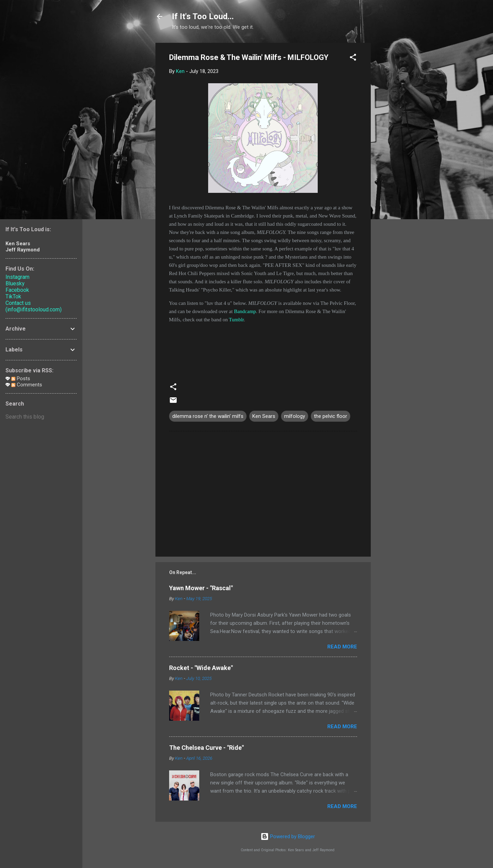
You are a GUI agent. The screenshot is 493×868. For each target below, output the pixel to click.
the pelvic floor (331, 416)
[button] (353, 58)
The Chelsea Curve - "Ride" (206, 748)
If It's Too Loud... (203, 16)
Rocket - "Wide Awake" (201, 668)
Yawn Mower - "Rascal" (201, 588)
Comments (27, 385)
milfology (295, 416)
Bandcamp (245, 311)
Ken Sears (264, 416)
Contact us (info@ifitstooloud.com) (34, 306)
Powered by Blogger (288, 836)
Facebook (17, 290)
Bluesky (15, 283)
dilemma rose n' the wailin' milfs (208, 416)
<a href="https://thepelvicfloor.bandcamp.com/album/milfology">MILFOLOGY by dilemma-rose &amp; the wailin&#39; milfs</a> (263, 349)
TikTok (13, 296)
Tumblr (237, 320)
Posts (21, 379)
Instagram (17, 277)
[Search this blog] (41, 417)
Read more (342, 647)
